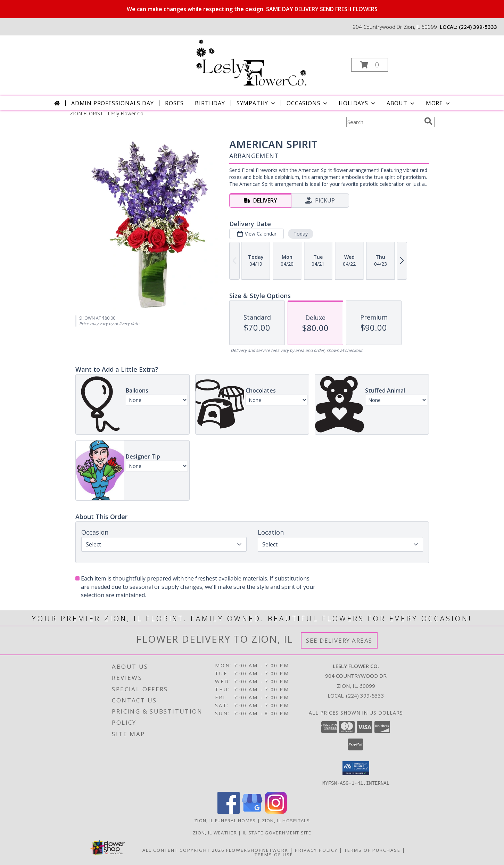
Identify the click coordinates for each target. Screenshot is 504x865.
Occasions (308, 103)
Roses (174, 103)
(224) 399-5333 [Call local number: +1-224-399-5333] (478, 27)
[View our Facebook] (229, 812)
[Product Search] (384, 122)
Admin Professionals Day (112, 103)
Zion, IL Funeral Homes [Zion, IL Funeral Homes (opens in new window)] (225, 820)
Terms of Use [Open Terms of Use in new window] (274, 854)
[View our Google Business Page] (252, 812)
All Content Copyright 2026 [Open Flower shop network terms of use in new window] (183, 850)
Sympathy (257, 103)
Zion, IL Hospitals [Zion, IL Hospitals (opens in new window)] (286, 820)
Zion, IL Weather (215, 832)
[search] (428, 121)
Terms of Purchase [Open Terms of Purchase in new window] (372, 850)
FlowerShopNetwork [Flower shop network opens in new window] (257, 850)
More (439, 103)
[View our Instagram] (276, 812)
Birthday (210, 103)
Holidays (357, 103)
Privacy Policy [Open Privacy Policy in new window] (316, 850)
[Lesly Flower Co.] (251, 63)
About (401, 103)
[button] (370, 65)
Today (300, 234)
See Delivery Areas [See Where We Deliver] (339, 640)
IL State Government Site (277, 832)
